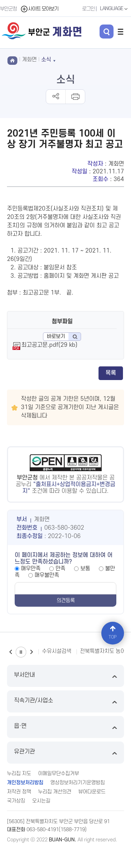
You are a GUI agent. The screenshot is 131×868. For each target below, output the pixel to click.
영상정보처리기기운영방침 (78, 783)
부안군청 (8, 9)
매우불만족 (47, 575)
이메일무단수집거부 (59, 774)
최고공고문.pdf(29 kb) (49, 345)
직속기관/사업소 (65, 701)
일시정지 (21, 652)
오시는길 (41, 801)
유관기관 (65, 753)
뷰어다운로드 (92, 792)
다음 (31, 652)
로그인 (88, 9)
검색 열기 (107, 32)
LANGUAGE (115, 9)
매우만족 (31, 569)
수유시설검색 (57, 651)
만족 (60, 569)
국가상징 (16, 801)
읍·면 (65, 727)
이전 (10, 652)
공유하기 (56, 97)
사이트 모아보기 (39, 9)
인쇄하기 (75, 97)
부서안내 (65, 676)
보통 (85, 569)
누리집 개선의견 (55, 792)
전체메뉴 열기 (121, 32)
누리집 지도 (19, 774)
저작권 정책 (19, 792)
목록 (111, 373)
